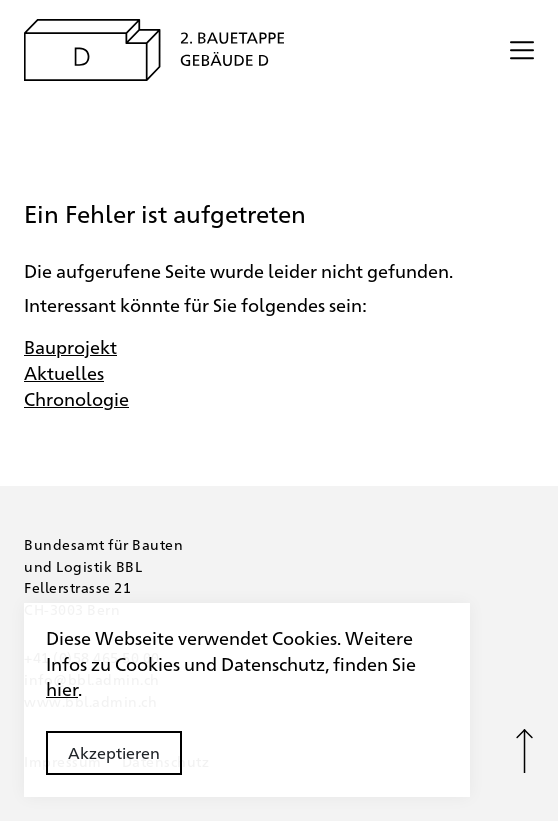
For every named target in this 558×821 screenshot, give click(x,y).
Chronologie (76, 398)
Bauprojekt (70, 346)
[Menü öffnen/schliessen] (522, 50)
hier (62, 688)
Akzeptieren (114, 752)
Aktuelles (64, 372)
